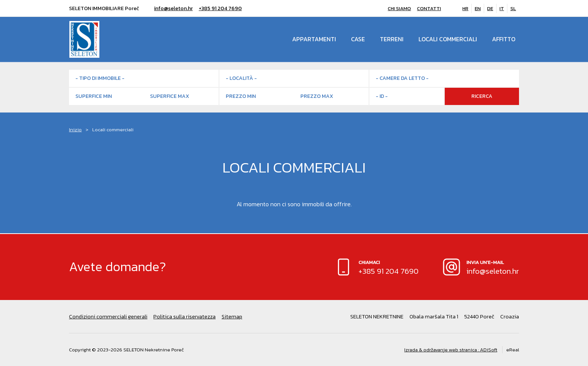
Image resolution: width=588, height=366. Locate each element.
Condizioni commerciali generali (108, 316)
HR (465, 8)
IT (502, 8)
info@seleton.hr (173, 8)
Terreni (392, 39)
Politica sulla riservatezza (184, 316)
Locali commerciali (448, 39)
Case (358, 39)
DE (490, 8)
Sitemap (232, 316)
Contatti (429, 8)
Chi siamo (399, 8)
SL (513, 8)
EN (478, 8)
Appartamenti (314, 39)
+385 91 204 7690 (220, 8)
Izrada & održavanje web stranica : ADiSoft (451, 350)
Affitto (504, 39)
